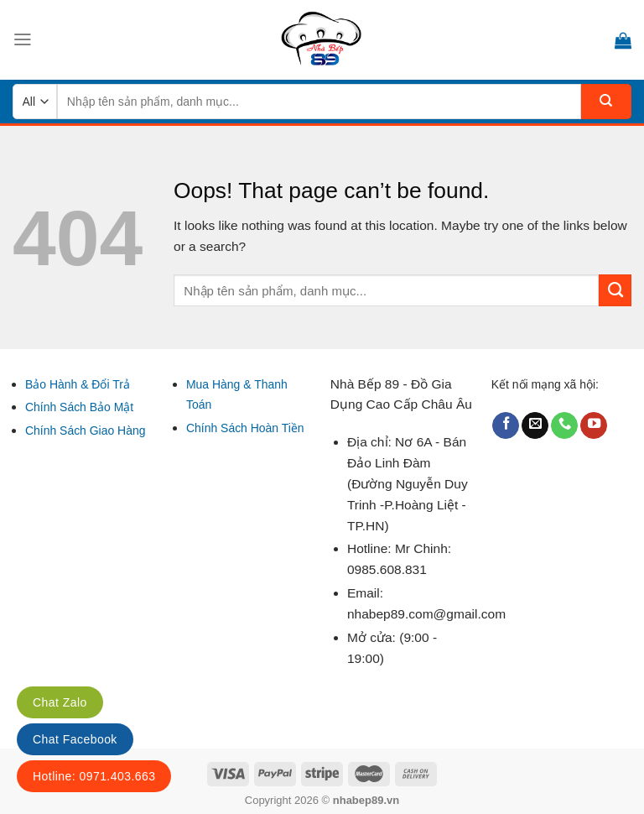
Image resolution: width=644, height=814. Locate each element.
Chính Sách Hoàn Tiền (245, 428)
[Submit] (606, 102)
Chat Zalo (60, 702)
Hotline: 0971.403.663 (94, 776)
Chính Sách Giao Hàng (86, 430)
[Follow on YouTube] (594, 426)
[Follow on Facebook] (506, 426)
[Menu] (23, 39)
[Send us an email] (535, 426)
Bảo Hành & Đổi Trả (78, 384)
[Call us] (564, 426)
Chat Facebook (75, 739)
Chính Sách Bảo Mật (79, 407)
